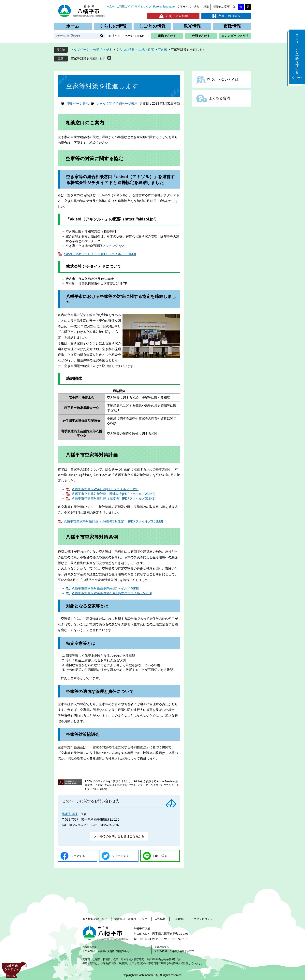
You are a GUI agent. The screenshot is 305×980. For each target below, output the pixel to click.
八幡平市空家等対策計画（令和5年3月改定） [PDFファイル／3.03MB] (113, 521)
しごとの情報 (152, 26)
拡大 (196, 7)
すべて (116, 36)
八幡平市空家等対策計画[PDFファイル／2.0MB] (105, 489)
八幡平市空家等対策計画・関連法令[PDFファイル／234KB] (114, 494)
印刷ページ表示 (78, 104)
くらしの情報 (113, 26)
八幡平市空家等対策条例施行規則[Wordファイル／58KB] (112, 593)
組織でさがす (167, 36)
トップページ (80, 50)
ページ (129, 36)
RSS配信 (178, 919)
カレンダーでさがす (235, 36)
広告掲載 (160, 919)
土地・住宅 (146, 50)
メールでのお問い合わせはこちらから (119, 836)
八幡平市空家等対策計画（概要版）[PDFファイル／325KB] (114, 499)
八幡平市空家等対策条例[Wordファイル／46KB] (105, 588)
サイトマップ (143, 7)
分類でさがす (201, 36)
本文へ (111, 7)
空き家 (162, 50)
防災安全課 (70, 814)
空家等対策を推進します (88, 58)
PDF (141, 36)
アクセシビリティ (202, 919)
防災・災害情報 (173, 16)
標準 (206, 7)
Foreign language (164, 7)
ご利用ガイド (125, 7)
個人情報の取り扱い (95, 919)
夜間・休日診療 (226, 16)
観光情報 (192, 26)
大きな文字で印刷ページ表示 (117, 104)
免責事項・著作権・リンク (131, 919)
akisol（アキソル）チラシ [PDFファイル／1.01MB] (100, 254)
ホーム (73, 26)
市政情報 (232, 26)
